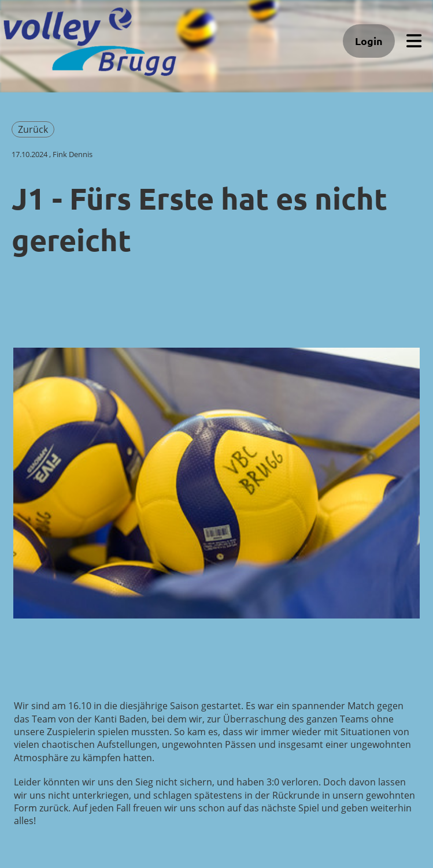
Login (369, 41)
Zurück (33, 129)
